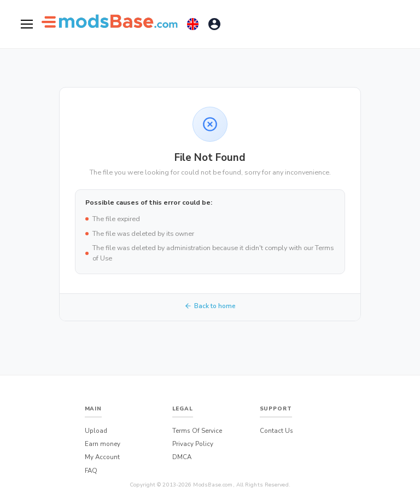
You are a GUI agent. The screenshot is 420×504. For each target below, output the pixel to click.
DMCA (182, 457)
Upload (96, 431)
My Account (102, 457)
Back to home (210, 306)
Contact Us (276, 431)
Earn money (103, 444)
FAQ (91, 471)
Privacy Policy (193, 444)
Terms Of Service (197, 431)
